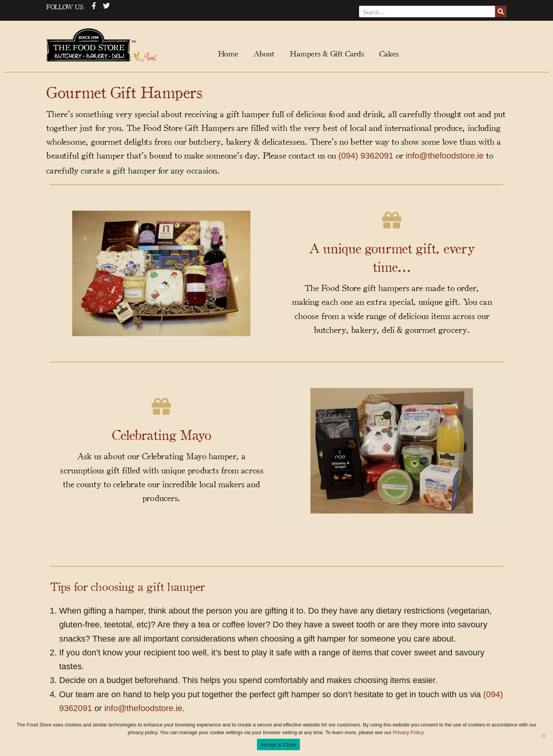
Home (228, 53)
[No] (543, 736)
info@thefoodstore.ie (445, 156)
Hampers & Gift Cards (327, 53)
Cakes (389, 53)
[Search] (501, 12)
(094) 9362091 (366, 156)
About (264, 53)
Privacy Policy (408, 732)
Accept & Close (278, 745)
